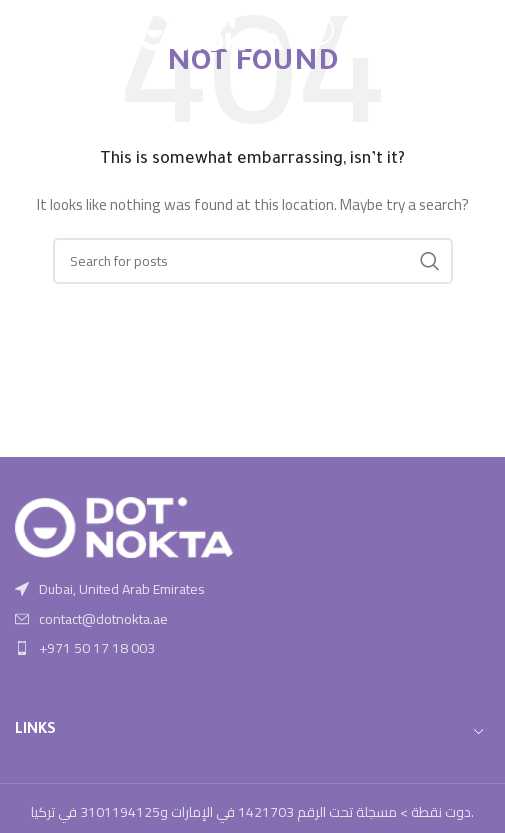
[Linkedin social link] (357, 30)
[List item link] (252, 619)
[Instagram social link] (319, 30)
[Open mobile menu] (25, 30)
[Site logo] (209, 29)
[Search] (253, 261)
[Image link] (125, 526)
